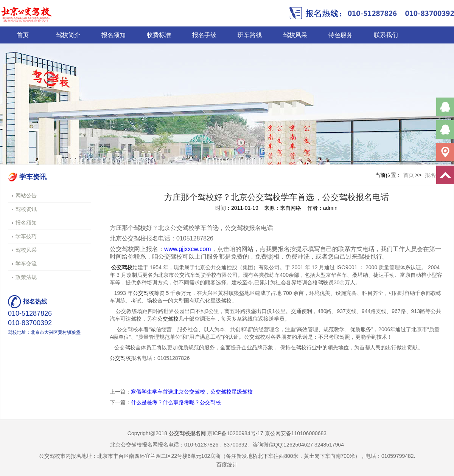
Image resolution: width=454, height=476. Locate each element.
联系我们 (386, 35)
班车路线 (250, 35)
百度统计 (227, 465)
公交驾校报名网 (187, 433)
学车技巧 (26, 236)
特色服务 (340, 35)
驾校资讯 (26, 209)
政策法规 (26, 277)
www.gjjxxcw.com (188, 249)
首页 (23, 35)
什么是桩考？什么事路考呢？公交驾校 (176, 402)
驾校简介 (68, 35)
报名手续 (204, 35)
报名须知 (113, 35)
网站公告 (26, 195)
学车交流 (26, 264)
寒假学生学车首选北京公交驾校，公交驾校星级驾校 (192, 392)
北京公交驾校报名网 (134, 445)
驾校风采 (295, 35)
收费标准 (159, 35)
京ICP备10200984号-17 (235, 433)
